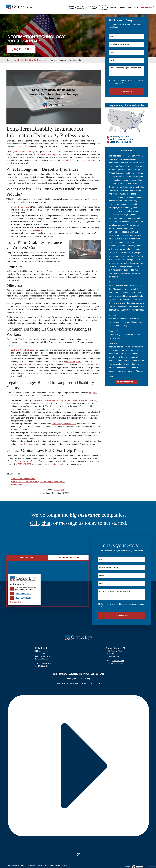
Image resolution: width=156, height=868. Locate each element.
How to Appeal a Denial (21, 485)
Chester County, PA (115, 648)
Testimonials (122, 8)
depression (70, 362)
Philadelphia (42, 648)
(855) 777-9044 (146, 8)
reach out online (89, 160)
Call (34, 523)
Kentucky (34, 461)
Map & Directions (42, 659)
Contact (136, 8)
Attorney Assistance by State (23, 479)
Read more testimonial (127, 382)
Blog (130, 8)
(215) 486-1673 (23, 593)
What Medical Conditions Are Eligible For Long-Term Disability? (38, 482)
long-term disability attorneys (23, 152)
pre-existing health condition (64, 424)
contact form (56, 464)
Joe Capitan (59, 490)
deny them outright (27, 444)
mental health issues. (33, 230)
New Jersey (85, 678)
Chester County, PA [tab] (68, 558)
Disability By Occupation (104, 8)
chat (46, 523)
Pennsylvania (20, 461)
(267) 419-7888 (21, 49)
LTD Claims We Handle (71, 8)
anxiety (79, 362)
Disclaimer (40, 865)
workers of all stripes (49, 154)
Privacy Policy (61, 865)
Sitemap (50, 865)
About (113, 8)
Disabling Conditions (93, 8)
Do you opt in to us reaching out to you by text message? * (127, 82)
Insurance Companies (82, 8)
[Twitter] (79, 854)
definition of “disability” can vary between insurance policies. (62, 400)
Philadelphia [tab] (28, 558)
